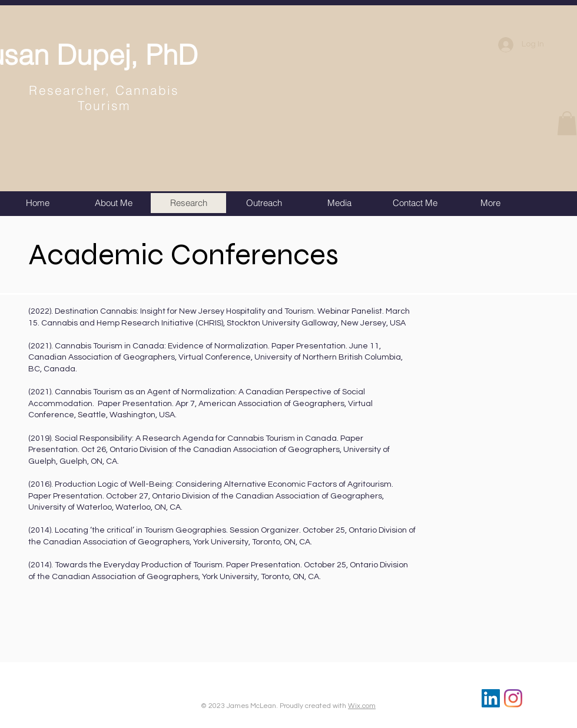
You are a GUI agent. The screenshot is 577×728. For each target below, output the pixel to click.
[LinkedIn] (491, 698)
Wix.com (362, 706)
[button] (567, 123)
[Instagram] (513, 698)
